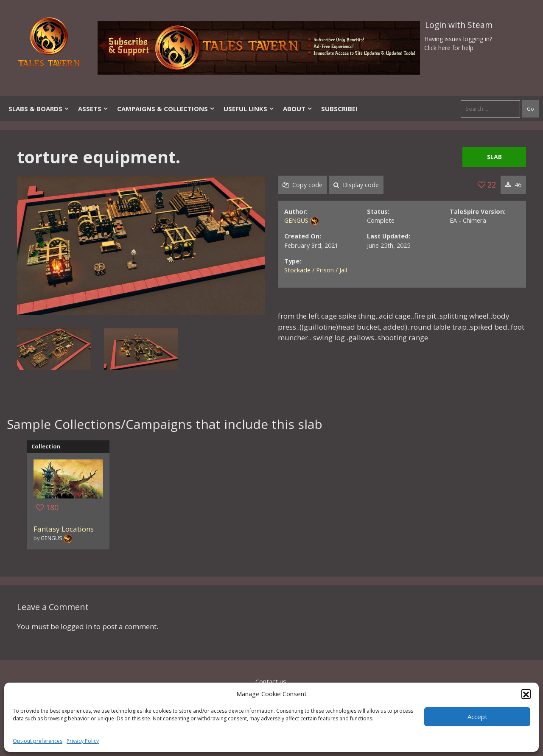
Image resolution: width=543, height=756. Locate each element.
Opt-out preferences (38, 741)
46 (513, 185)
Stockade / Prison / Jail (316, 270)
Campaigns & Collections (166, 109)
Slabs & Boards (39, 109)
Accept (477, 717)
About (298, 109)
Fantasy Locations (64, 529)
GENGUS (296, 220)
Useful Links (249, 109)
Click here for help (449, 48)
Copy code (302, 185)
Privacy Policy (83, 741)
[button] (526, 694)
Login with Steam (459, 25)
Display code (356, 185)
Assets (93, 109)
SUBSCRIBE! (339, 109)
